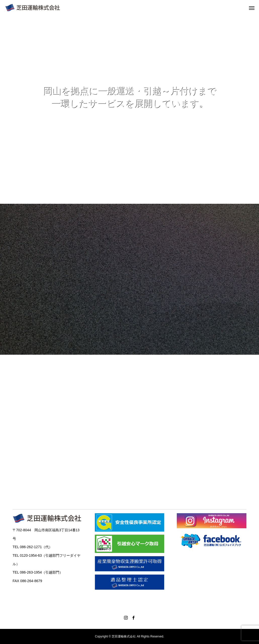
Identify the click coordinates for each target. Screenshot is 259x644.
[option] (129, 109)
